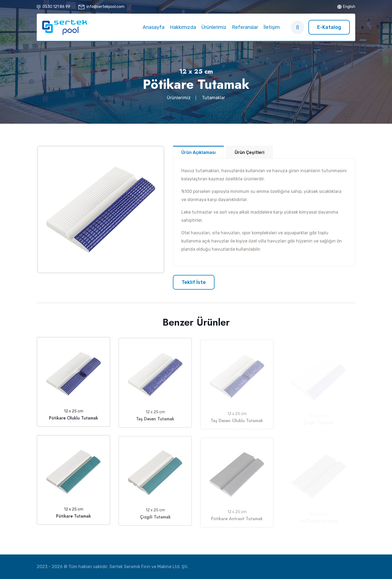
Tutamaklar (214, 98)
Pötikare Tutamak (73, 518)
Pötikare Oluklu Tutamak (73, 420)
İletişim (272, 27)
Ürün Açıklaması (198, 152)
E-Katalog (329, 27)
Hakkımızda (183, 27)
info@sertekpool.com (105, 7)
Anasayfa (154, 27)
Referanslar (245, 27)
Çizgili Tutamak (155, 520)
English (346, 7)
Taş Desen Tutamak (155, 422)
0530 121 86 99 (56, 7)
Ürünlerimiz (214, 27)
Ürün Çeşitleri (249, 152)
